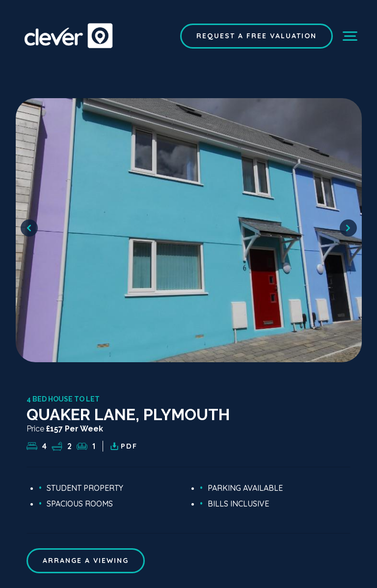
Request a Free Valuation (256, 36)
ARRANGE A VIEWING (86, 561)
